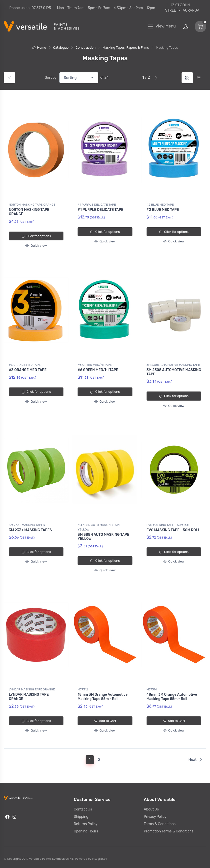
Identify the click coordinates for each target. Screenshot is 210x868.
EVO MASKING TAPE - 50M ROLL (169, 525)
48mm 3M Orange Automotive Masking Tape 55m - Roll (172, 697)
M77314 (152, 689)
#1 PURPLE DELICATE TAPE (97, 205)
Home (39, 48)
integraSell (99, 859)
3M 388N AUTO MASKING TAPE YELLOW (99, 527)
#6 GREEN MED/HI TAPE (95, 365)
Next (195, 760)
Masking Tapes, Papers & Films (126, 48)
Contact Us (83, 809)
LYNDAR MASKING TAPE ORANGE (32, 689)
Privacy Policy (155, 817)
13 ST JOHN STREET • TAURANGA (182, 8)
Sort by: (51, 78)
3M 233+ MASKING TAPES (27, 525)
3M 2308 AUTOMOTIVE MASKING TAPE (173, 365)
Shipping (81, 817)
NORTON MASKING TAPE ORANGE (32, 205)
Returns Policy (86, 824)
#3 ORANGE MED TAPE (25, 365)
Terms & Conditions (160, 824)
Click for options (36, 236)
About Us (151, 809)
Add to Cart (105, 721)
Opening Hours (86, 831)
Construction (85, 48)
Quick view (36, 246)
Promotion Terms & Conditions (169, 831)
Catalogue (61, 48)
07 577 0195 (41, 8)
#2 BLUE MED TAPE (160, 205)
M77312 (83, 689)
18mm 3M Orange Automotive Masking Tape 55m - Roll (102, 697)
